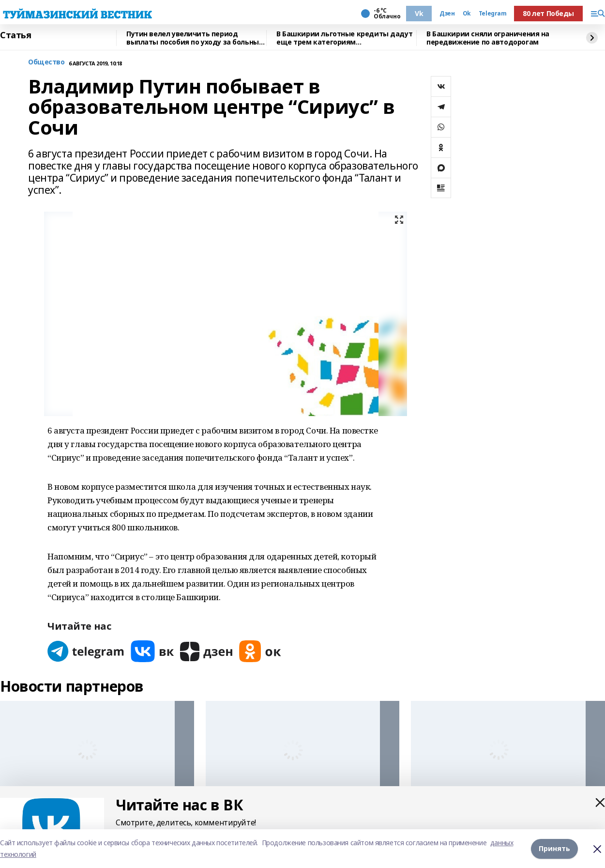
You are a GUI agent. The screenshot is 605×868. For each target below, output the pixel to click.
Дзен (447, 14)
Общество (46, 62)
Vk (419, 13)
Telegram (493, 14)
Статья (15, 35)
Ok (467, 14)
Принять (554, 848)
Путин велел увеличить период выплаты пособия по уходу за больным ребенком (195, 38)
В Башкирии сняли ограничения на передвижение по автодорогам (488, 38)
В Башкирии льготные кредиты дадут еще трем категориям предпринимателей (344, 38)
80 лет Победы (548, 13)
